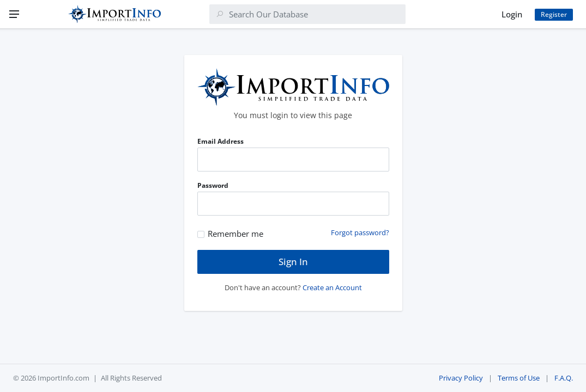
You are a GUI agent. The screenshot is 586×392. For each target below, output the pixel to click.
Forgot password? (360, 232)
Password (213, 185)
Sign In (293, 262)
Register (554, 14)
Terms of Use (519, 378)
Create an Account (332, 287)
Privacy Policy (461, 378)
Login (512, 14)
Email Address (220, 141)
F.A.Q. (564, 378)
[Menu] (14, 14)
